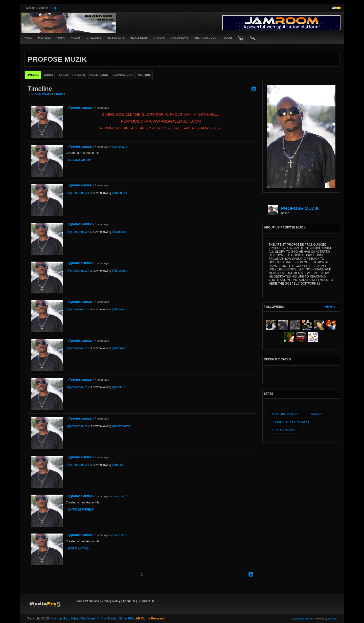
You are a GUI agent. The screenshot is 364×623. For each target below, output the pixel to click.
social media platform (302, 619)
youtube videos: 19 (288, 414)
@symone (119, 232)
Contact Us (147, 601)
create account (206, 38)
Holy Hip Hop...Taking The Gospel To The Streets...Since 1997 (93, 618)
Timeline (59, 94)
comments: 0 (119, 147)
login (228, 38)
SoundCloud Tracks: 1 (290, 422)
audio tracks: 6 (285, 430)
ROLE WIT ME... (80, 548)
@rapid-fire (120, 193)
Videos (76, 38)
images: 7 (318, 414)
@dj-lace (118, 309)
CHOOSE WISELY (81, 510)
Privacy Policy (111, 601)
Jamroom (332, 619)
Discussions (180, 38)
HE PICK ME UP (80, 160)
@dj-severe (120, 271)
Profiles (44, 38)
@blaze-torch (121, 426)
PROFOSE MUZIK (39, 94)
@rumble (118, 465)
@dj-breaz (119, 348)
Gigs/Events (116, 38)
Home (28, 38)
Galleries (94, 38)
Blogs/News (139, 38)
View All (331, 307)
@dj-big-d (119, 387)
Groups (159, 38)
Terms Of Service (87, 601)
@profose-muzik (80, 108)
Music (61, 38)
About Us (129, 601)
